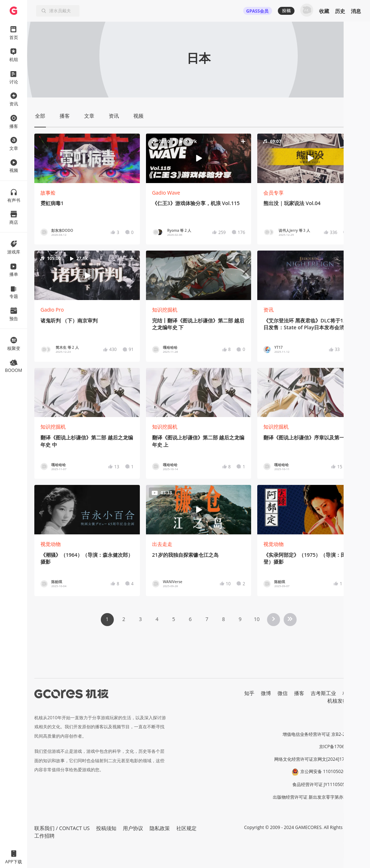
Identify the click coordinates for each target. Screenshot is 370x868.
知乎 (249, 693)
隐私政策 (160, 828)
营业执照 (354, 722)
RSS (358, 701)
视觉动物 (51, 544)
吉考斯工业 (323, 693)
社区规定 (186, 828)
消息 (356, 11)
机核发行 (337, 701)
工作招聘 (44, 836)
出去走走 (162, 544)
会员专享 (274, 193)
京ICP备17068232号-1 (341, 747)
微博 (266, 693)
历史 (340, 11)
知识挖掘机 (165, 310)
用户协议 (133, 828)
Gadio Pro (52, 310)
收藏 (324, 11)
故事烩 (48, 193)
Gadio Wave (166, 193)
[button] (199, 158)
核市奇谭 (353, 693)
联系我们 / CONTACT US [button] (62, 828)
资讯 (268, 310)
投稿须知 (106, 828)
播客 (299, 693)
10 (257, 619)
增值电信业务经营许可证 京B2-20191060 (323, 734)
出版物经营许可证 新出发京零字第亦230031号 (318, 797)
